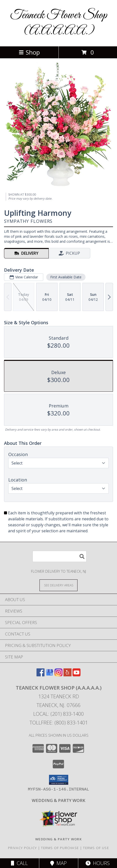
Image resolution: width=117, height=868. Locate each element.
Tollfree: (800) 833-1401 (59, 723)
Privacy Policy (22, 848)
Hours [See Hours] (98, 863)
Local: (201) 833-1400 (58, 714)
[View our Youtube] (76, 675)
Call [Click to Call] (19, 863)
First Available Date (66, 277)
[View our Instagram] (58, 675)
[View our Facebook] (40, 675)
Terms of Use (96, 848)
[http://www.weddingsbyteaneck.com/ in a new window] (58, 800)
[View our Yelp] (67, 675)
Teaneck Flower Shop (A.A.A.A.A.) (59, 23)
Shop (29, 52)
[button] (59, 780)
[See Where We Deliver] (58, 585)
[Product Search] (59, 556)
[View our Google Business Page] (49, 675)
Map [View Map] (58, 863)
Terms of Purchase (60, 848)
